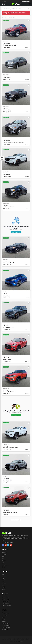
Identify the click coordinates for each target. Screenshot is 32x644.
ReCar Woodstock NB (7, 601)
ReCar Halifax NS (6, 597)
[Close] (29, 12)
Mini (3, 559)
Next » (19, 520)
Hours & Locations (6, 627)
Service (4, 619)
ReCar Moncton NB (6, 599)
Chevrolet (4, 555)
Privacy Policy (5, 630)
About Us (4, 621)
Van (3, 585)
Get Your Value (16, 415)
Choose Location (26, 1)
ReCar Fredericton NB (7, 603)
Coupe (3, 581)
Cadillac (4, 561)
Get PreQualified (16, 232)
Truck (3, 577)
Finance (4, 617)
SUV (3, 575)
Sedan (3, 579)
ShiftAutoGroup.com (18, 641)
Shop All (4, 567)
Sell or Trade (5, 615)
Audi (3, 563)
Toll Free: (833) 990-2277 (8, 542)
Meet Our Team (6, 623)
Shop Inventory (5, 613)
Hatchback (4, 583)
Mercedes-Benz (5, 565)
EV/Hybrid (4, 587)
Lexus (3, 557)
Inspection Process (6, 625)
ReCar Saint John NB (6, 605)
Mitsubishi (4, 552)
